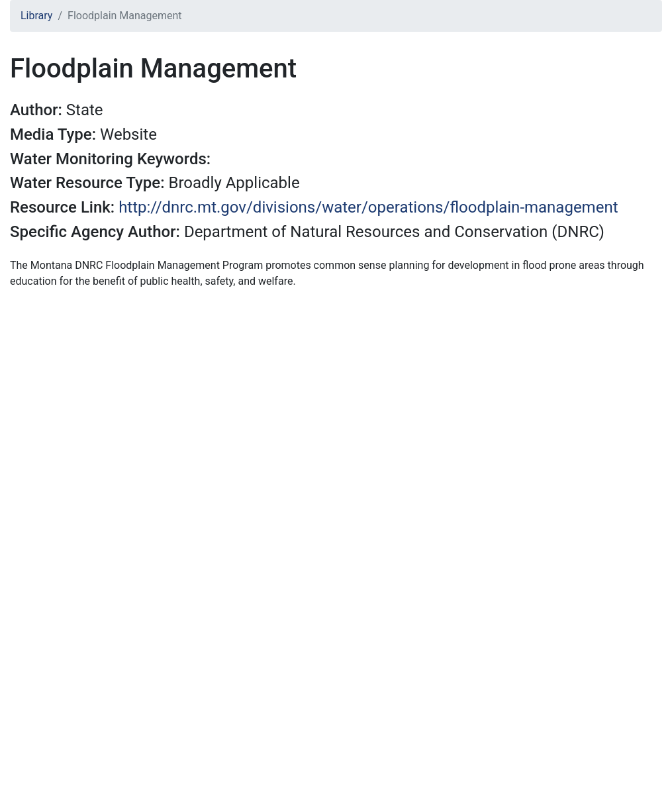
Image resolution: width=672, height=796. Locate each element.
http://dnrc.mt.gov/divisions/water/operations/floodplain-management (368, 207)
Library (36, 16)
